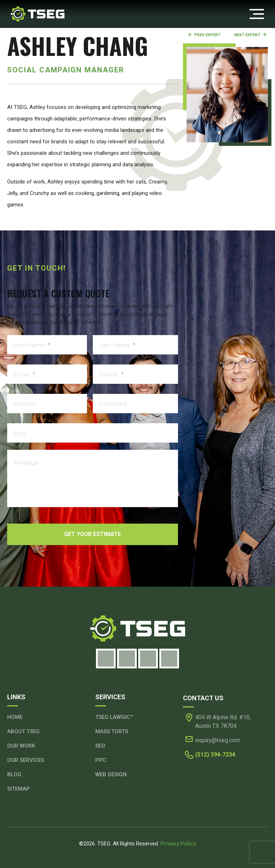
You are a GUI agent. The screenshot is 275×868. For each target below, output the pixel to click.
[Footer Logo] (137, 629)
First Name (32, 345)
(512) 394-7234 (215, 755)
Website (25, 404)
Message (26, 462)
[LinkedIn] (148, 659)
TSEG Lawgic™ (114, 717)
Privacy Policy (178, 844)
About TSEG (23, 731)
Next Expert (250, 35)
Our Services (26, 760)
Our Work (21, 746)
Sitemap (18, 789)
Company (113, 404)
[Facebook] (106, 659)
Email (24, 374)
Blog (14, 774)
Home (15, 717)
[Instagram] (127, 659)
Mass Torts (112, 731)
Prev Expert (204, 35)
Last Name (117, 345)
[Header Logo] (38, 13)
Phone (111, 374)
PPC (101, 760)
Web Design (111, 774)
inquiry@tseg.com (218, 740)
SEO (100, 746)
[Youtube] (169, 659)
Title (20, 433)
